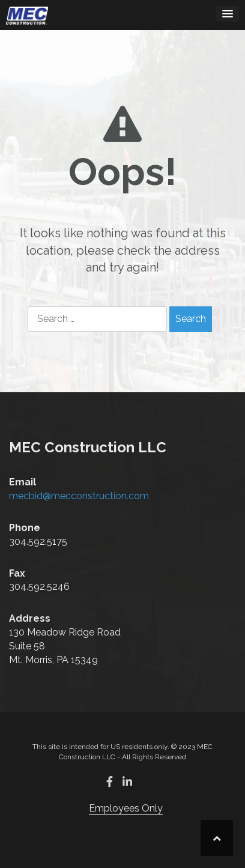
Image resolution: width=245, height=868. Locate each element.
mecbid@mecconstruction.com (79, 496)
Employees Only (126, 808)
